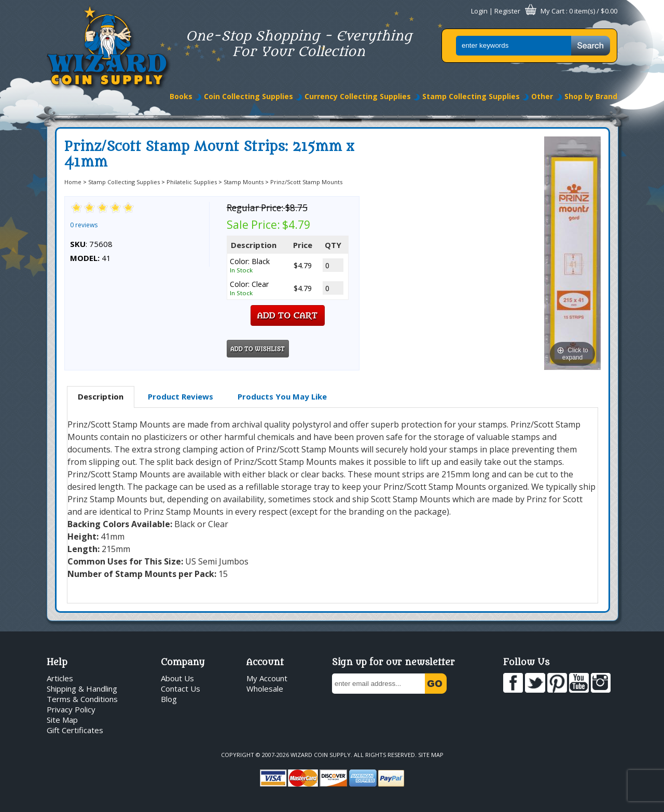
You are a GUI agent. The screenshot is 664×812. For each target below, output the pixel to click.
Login (479, 11)
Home (73, 182)
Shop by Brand (591, 96)
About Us (177, 678)
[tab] (101, 397)
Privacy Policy (71, 709)
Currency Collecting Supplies (358, 96)
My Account (267, 678)
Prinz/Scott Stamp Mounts (306, 182)
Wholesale (265, 689)
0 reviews (84, 225)
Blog (169, 699)
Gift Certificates (75, 730)
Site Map (62, 720)
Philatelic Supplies (192, 182)
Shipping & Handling (82, 689)
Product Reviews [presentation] (181, 396)
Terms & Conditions (82, 699)
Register (507, 11)
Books (181, 96)
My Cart (552, 11)
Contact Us (181, 689)
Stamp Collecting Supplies (471, 96)
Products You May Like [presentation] (282, 396)
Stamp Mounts (244, 182)
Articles (60, 678)
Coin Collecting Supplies (248, 96)
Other (542, 96)
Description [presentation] (101, 396)
